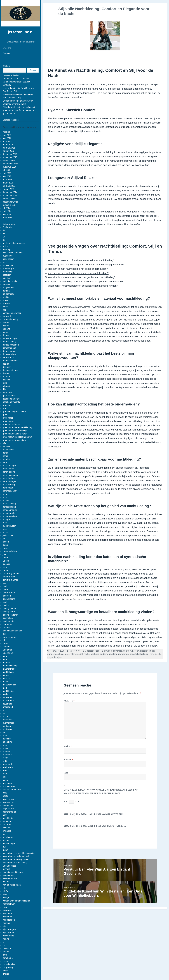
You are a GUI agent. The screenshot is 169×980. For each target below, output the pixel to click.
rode (5, 761)
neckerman (8, 697)
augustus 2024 (10, 205)
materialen (70, 654)
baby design (8, 259)
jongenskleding (10, 551)
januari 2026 (8, 151)
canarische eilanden (12, 313)
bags (5, 262)
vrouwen (7, 910)
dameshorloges (10, 351)
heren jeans (8, 469)
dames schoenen (11, 345)
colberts (6, 329)
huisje (5, 532)
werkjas (6, 923)
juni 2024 (7, 211)
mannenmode (9, 669)
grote (5, 415)
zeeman (6, 961)
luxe (61, 654)
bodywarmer (8, 288)
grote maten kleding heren (15, 434)
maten (6, 682)
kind (5, 586)
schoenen (7, 783)
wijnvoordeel (9, 936)
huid (5, 523)
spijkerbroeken (10, 812)
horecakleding (9, 507)
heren (5, 462)
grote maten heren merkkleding (17, 427)
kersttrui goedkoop (11, 574)
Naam (68, 746)
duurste (6, 377)
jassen (6, 542)
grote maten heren (11, 424)
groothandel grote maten (14, 411)
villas (5, 894)
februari (6, 386)
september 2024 (10, 202)
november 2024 (10, 195)
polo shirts (7, 742)
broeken (6, 303)
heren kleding (9, 472)
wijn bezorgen (9, 929)
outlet (5, 717)
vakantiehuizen (10, 879)
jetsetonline (75, 651)
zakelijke (7, 948)
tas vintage (8, 837)
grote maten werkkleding (14, 440)
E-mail (68, 759)
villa (4, 888)
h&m (5, 443)
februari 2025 (9, 186)
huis (5, 529)
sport (5, 815)
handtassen (8, 450)
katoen (136, 651)
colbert (6, 326)
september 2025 (10, 164)
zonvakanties (9, 964)
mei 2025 (7, 176)
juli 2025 (7, 170)
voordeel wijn (9, 904)
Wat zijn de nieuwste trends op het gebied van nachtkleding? (82, 277)
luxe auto (7, 647)
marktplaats (8, 672)
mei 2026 (7, 138)
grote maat (8, 418)
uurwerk (6, 869)
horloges (7, 520)
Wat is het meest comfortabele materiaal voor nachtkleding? (81, 260)
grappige (7, 405)
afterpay (6, 249)
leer (4, 634)
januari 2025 (8, 189)
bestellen (7, 275)
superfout (7, 825)
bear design (8, 269)
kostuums (7, 624)
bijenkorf (7, 278)
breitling (6, 297)
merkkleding (8, 691)
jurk (4, 554)
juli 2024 (7, 208)
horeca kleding (10, 504)
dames (6, 335)
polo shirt (7, 739)
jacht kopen (8, 535)
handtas (6, 446)
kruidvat (6, 628)
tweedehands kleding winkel (16, 859)
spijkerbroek (8, 809)
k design (7, 564)
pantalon (7, 726)
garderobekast (9, 396)
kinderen (7, 596)
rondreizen (8, 767)
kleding (6, 605)
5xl (4, 237)
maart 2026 (8, 145)
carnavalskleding (10, 319)
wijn (4, 926)
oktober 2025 (9, 161)
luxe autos (7, 650)
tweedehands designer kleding (17, 856)
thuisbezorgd (9, 844)
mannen (6, 662)
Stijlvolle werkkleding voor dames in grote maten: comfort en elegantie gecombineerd (19, 110)
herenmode (8, 488)
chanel (6, 323)
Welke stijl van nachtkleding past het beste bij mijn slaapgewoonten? (86, 265)
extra (5, 383)
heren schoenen (10, 475)
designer (7, 367)
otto (4, 713)
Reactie (69, 701)
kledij (5, 602)
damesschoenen (10, 361)
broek (5, 300)
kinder (6, 589)
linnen (5, 643)
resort (5, 758)
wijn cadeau (8, 933)
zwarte (6, 974)
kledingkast (8, 618)
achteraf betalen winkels (14, 243)
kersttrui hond (9, 577)
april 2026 (7, 141)
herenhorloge (9, 478)
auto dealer (8, 256)
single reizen (9, 799)
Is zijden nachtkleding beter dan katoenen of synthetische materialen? (87, 282)
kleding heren (9, 612)
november (7, 704)
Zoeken (6, 66)
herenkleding (9, 485)
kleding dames (9, 608)
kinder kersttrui (10, 593)
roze (5, 774)
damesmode (8, 357)
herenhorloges (9, 481)
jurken (6, 558)
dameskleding (9, 354)
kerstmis (7, 570)
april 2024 (7, 218)
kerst (5, 567)
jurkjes (6, 561)
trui (4, 847)
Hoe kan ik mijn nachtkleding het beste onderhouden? (78, 269)
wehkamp (7, 913)
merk (5, 688)
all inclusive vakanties (13, 253)
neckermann (8, 701)
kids (4, 583)
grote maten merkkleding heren (17, 437)
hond (5, 497)
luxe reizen (8, 653)
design (6, 364)
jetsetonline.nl (21, 32)
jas (4, 539)
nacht (87, 654)
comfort (127, 651)
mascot (6, 675)
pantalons (7, 729)
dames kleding (9, 342)
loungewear (52, 654)
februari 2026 (9, 148)
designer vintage (10, 370)
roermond (7, 764)
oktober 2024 (9, 199)
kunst (152, 651)
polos (5, 748)
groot (5, 408)
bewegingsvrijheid (113, 651)
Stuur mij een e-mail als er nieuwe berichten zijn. (95, 826)
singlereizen (8, 802)
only (5, 710)
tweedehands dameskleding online (19, 853)
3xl (4, 230)
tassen (6, 840)
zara (5, 955)
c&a (4, 310)
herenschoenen (10, 491)
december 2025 (10, 154)
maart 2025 (8, 183)
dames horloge (10, 338)
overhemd (7, 720)
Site (66, 773)
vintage (6, 898)
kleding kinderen (10, 615)
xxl (4, 945)
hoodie (6, 500)
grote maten (8, 421)
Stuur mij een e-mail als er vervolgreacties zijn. (94, 814)
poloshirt (7, 751)
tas (4, 834)
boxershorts (8, 294)
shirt (5, 793)
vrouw (5, 907)
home (5, 494)
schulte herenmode (12, 790)
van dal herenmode (12, 885)
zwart (5, 971)
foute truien (8, 392)
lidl (4, 640)
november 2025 (10, 157)
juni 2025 (7, 173)
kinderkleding (9, 599)
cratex (6, 332)
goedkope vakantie (11, 402)
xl (3, 942)
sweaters (7, 831)
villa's (5, 891)
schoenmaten (9, 786)
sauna (6, 780)
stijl (132, 654)
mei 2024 (7, 215)
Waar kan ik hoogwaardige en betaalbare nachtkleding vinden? (83, 286)
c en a (6, 307)
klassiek (144, 651)
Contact (6, 53)
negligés (95, 654)
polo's (5, 745)
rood (5, 771)
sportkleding (8, 818)
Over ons (7, 48)
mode (5, 694)
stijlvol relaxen (141, 654)
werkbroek (8, 917)
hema (5, 453)
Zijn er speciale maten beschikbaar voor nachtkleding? (78, 273)
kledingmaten (9, 621)
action (5, 246)
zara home (8, 958)
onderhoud (105, 654)
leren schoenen (10, 637)
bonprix (6, 291)
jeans (5, 545)
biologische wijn (10, 281)
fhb (4, 389)
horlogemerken (10, 516)
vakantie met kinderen (13, 872)
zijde (59, 657)
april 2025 (7, 180)
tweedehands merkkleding (15, 863)
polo (5, 736)
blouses (6, 284)
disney (6, 373)
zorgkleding (8, 967)
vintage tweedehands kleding (16, 901)
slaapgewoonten (120, 654)
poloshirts (7, 755)
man (5, 659)
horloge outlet (9, 513)
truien (5, 850)
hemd (5, 456)
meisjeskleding (10, 685)
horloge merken (10, 510)
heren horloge (9, 466)
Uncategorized (9, 866)
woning (6, 939)
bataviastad (8, 265)
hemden (6, 459)
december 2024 (10, 192)
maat (5, 656)
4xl (4, 234)
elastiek (6, 380)
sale (5, 777)
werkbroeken (9, 920)
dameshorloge (9, 348)
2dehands (7, 227)
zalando (6, 952)
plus (5, 732)
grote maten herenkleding (15, 431)
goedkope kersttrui (11, 399)
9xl (4, 240)
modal (80, 654)
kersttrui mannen (10, 580)
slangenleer (8, 805)
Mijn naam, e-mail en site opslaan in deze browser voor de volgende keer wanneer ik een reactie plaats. (101, 792)
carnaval (7, 316)
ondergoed (8, 707)
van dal (6, 882)
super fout (7, 821)
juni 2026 (7, 135)
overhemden (9, 723)
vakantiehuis (9, 875)
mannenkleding (10, 666)
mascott (6, 678)
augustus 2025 (10, 167)
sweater (6, 828)
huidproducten (9, 526)
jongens (6, 548)
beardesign (8, 272)
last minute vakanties (12, 631)
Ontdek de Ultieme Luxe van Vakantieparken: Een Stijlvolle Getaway (17, 82)
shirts (5, 796)
